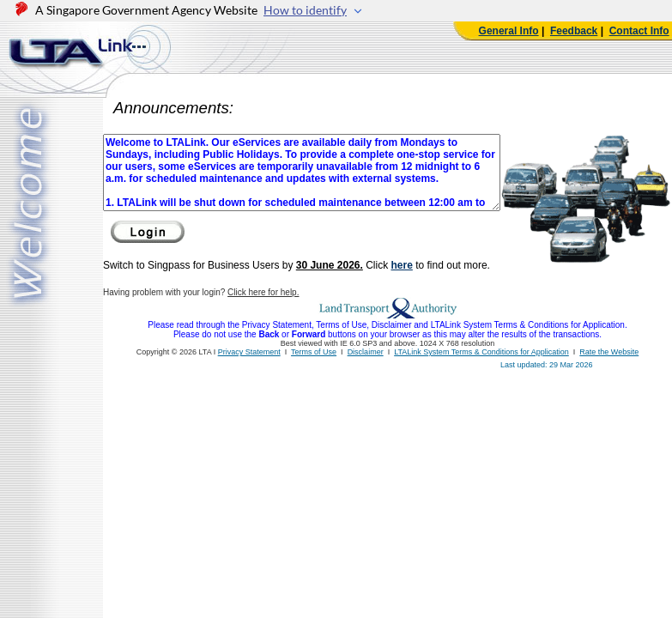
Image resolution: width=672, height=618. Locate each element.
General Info (509, 31)
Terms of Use (314, 352)
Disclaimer (366, 352)
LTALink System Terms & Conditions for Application (481, 352)
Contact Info (639, 31)
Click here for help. (263, 292)
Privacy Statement (249, 352)
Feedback (574, 31)
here (402, 265)
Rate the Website (609, 352)
